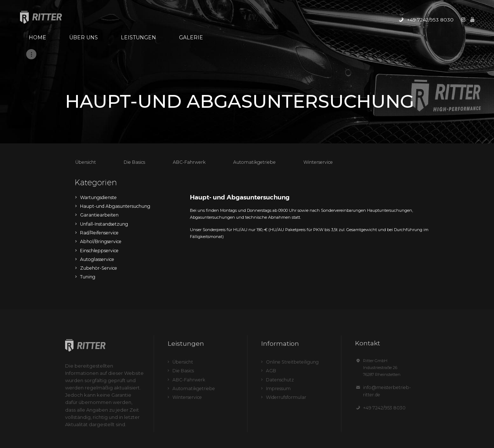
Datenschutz (278, 335)
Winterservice (303, 128)
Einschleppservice (97, 211)
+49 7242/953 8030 (381, 357)
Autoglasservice (95, 219)
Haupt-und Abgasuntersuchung (111, 171)
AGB (270, 327)
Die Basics (132, 128)
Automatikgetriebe (244, 128)
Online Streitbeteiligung (289, 319)
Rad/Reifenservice (97, 195)
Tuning (87, 235)
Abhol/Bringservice (99, 203)
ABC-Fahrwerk (184, 128)
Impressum (277, 343)
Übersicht (85, 128)
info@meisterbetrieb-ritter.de (391, 345)
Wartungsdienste (97, 163)
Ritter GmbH (221, 431)
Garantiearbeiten (96, 179)
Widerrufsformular (284, 351)
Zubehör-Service (96, 227)
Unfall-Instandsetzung (102, 187)
